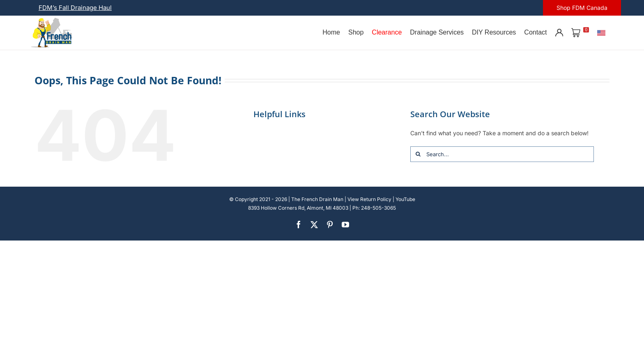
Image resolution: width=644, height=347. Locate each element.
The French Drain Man (317, 199)
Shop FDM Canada (582, 8)
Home (331, 32)
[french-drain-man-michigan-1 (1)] (52, 20)
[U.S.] (601, 32)
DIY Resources (494, 32)
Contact (535, 32)
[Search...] (502, 154)
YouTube (405, 199)
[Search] (418, 154)
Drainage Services (437, 32)
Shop (356, 32)
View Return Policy (369, 199)
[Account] (559, 32)
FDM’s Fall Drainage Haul (75, 8)
